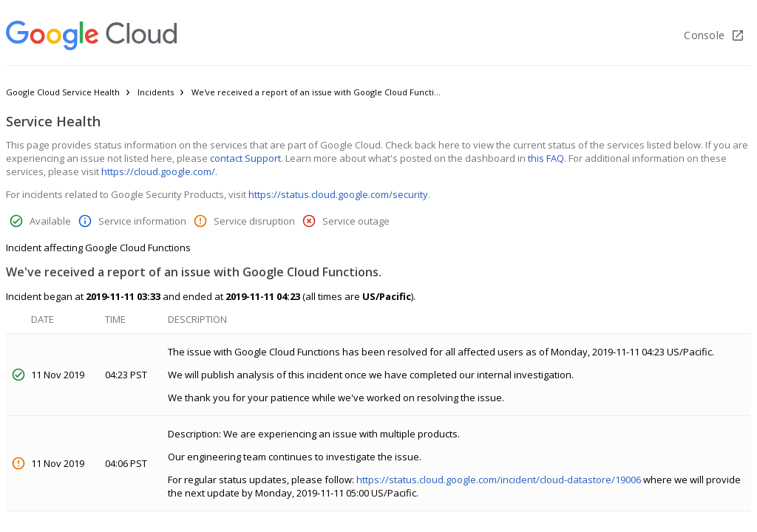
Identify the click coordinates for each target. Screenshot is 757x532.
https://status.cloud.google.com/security (338, 194)
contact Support (245, 158)
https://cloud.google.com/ (158, 171)
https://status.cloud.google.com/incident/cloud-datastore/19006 (499, 480)
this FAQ (546, 158)
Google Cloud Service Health (63, 92)
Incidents (156, 92)
